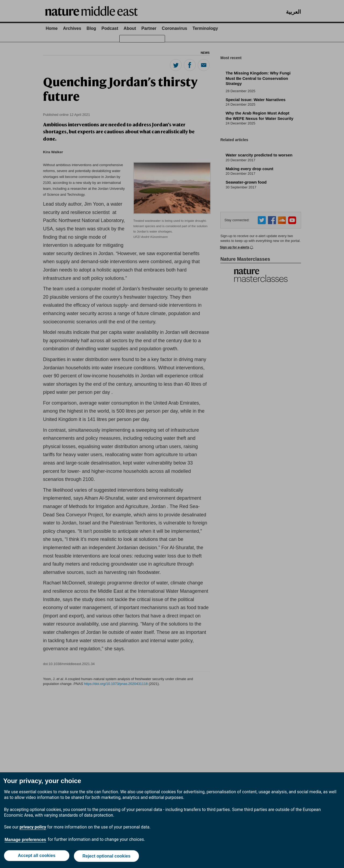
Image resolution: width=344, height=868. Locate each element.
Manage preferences (25, 841)
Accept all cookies (36, 857)
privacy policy (33, 828)
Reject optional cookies (107, 857)
